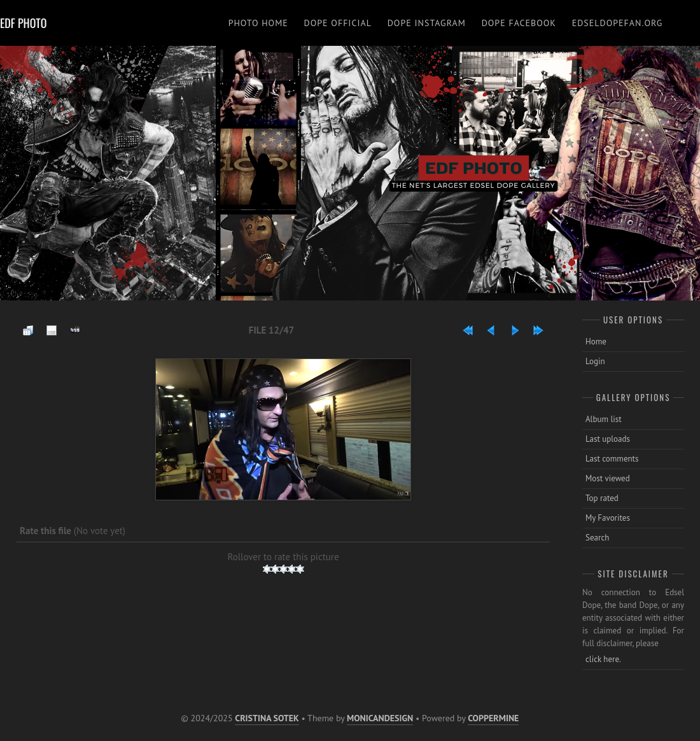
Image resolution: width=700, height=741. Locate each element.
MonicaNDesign (380, 718)
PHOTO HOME (258, 23)
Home (596, 342)
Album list (604, 419)
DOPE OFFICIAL (338, 23)
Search (597, 538)
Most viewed (608, 478)
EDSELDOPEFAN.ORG (618, 23)
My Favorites (608, 518)
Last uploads (608, 439)
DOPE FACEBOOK (519, 23)
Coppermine (493, 718)
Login (595, 361)
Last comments (612, 459)
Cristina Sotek (267, 718)
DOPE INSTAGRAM (427, 23)
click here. (603, 659)
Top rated (602, 498)
